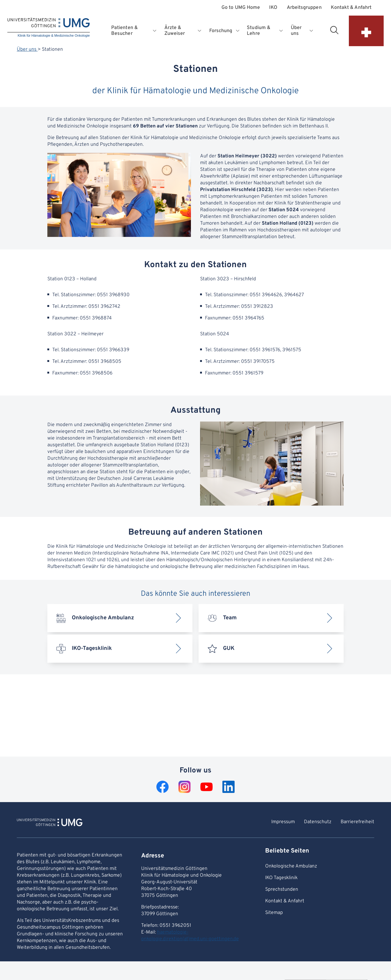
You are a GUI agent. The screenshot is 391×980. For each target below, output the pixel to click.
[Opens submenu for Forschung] (238, 31)
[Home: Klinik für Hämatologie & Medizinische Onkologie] (49, 28)
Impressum (283, 822)
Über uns (27, 50)
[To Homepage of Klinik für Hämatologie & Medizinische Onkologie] (50, 823)
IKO (273, 8)
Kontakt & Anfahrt (351, 8)
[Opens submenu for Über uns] (311, 31)
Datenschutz (318, 822)
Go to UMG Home (241, 8)
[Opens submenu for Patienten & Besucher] (155, 31)
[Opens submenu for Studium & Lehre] (281, 31)
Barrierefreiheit (357, 822)
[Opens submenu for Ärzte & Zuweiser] (200, 31)
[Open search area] (334, 30)
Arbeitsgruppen (304, 8)
